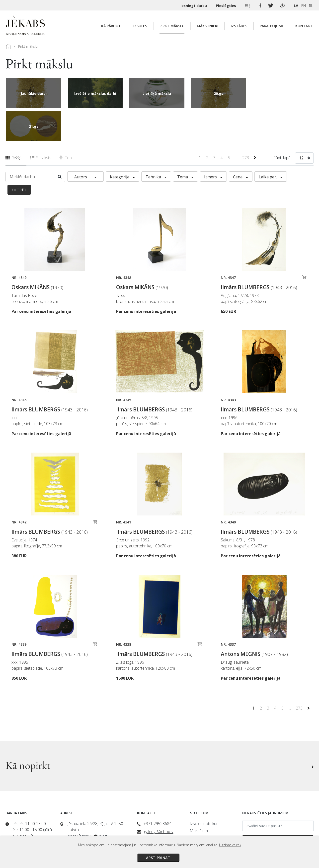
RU (311, 6)
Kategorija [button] (122, 144)
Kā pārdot (111, 26)
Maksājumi (199, 798)
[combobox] (304, 126)
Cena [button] (241, 144)
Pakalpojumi (271, 26)
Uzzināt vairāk (230, 845)
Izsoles (140, 26)
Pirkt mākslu (172, 26)
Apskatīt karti (79, 803)
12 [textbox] (301, 125)
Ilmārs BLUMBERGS (259, 254)
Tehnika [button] (156, 144)
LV (296, 6)
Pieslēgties (226, 6)
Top (66, 125)
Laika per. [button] (271, 144)
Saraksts (41, 125)
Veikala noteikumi (205, 812)
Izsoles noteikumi (205, 791)
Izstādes (239, 26)
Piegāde (197, 805)
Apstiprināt (158, 858)
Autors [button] (85, 144)
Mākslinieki (208, 26)
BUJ (248, 6)
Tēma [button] (185, 144)
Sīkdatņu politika (204, 826)
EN (304, 6)
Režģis (14, 125)
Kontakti (304, 26)
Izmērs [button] (213, 144)
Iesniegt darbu (194, 6)
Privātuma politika (205, 819)
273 (246, 125)
